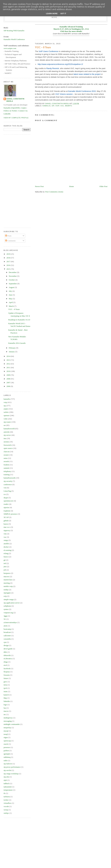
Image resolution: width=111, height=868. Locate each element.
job (5, 570)
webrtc (69, 106)
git (5, 560)
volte (5, 419)
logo (5, 705)
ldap (5, 698)
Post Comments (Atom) (54, 192)
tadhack (7, 783)
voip (57, 106)
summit (6, 468)
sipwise (6, 507)
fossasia (7, 675)
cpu (5, 642)
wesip (6, 810)
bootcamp (7, 629)
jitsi (5, 567)
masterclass (8, 580)
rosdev (6, 504)
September (13, 284)
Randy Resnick (53, 68)
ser (5, 425)
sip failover (8, 764)
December (13, 272)
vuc (62, 106)
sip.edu (6, 777)
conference (8, 484)
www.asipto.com (10, 48)
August (12, 287)
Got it (63, 14)
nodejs (6, 590)
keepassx (7, 573)
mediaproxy (8, 718)
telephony (7, 471)
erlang (6, 553)
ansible (6, 544)
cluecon (7, 452)
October (12, 280)
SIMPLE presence (10, 514)
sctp (5, 596)
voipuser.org (8, 613)
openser (7, 415)
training (7, 475)
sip (53, 106)
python (6, 751)
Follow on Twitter (10, 111)
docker (6, 547)
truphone (7, 511)
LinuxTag (7, 491)
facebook (7, 668)
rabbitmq (7, 757)
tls (4, 793)
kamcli (6, 695)
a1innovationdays (10, 622)
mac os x (7, 527)
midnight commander (12, 724)
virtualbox (7, 803)
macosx (7, 576)
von (5, 488)
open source (8, 448)
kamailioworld (9, 429)
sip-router (7, 422)
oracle (6, 744)
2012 (9, 364)
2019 (9, 254)
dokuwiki (7, 655)
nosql (6, 734)
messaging (8, 721)
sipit (5, 780)
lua (5, 708)
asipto (6, 409)
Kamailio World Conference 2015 (82, 91)
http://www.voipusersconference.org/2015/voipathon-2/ (60, 64)
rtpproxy (7, 530)
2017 (9, 261)
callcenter (7, 636)
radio (6, 760)
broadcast (7, 632)
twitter (6, 800)
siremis (6, 442)
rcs (5, 494)
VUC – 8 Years (14, 309)
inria (5, 685)
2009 (9, 375)
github (6, 521)
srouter (6, 455)
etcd (5, 665)
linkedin (7, 701)
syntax (6, 609)
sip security (8, 481)
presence (7, 747)
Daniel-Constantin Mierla (15, 100)
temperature (8, 790)
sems (5, 458)
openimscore (8, 501)
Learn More (52, 14)
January (12, 352)
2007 (9, 383)
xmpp (6, 540)
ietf (5, 563)
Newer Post (39, 186)
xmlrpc (6, 813)
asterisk (7, 432)
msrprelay (7, 728)
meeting (7, 583)
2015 (9, 269)
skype (6, 498)
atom (5, 626)
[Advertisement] (15, 181)
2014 (9, 356)
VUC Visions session (64, 94)
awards (6, 461)
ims (5, 438)
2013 (9, 360)
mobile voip (8, 586)
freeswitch (8, 445)
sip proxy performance (12, 767)
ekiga (6, 662)
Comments (10, 241)
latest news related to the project (87, 74)
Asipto (24, 108)
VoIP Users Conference (49, 51)
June (11, 295)
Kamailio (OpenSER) (12, 108)
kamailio (47, 106)
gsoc (5, 682)
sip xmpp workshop (11, 774)
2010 (9, 371)
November (13, 276)
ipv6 (5, 688)
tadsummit (8, 787)
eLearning (7, 550)
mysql (6, 731)
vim (5, 534)
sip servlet (7, 770)
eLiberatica (8, 659)
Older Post (103, 186)
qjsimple (7, 754)
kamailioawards (10, 478)
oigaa (6, 737)
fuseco (6, 557)
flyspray (7, 672)
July (11, 291)
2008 (9, 379)
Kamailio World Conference (14, 39)
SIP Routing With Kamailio (14, 31)
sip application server (12, 603)
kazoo (6, 524)
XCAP (6, 517)
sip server (7, 435)
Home (72, 186)
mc (5, 714)
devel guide (8, 649)
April (11, 302)
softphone (7, 606)
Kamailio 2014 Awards (17, 343)
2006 (9, 386)
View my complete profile (16, 118)
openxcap (7, 741)
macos (6, 711)
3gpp (5, 616)
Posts (8, 236)
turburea (7, 797)
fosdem (6, 465)
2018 (9, 258)
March (11, 306)
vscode (6, 806)
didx (5, 652)
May (11, 299)
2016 (9, 265)
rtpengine (7, 593)
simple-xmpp (9, 599)
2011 (9, 367)
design (6, 645)
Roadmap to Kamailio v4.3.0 (19, 320)
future (6, 678)
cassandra (7, 639)
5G (5, 619)
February (12, 348)
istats (6, 691)
